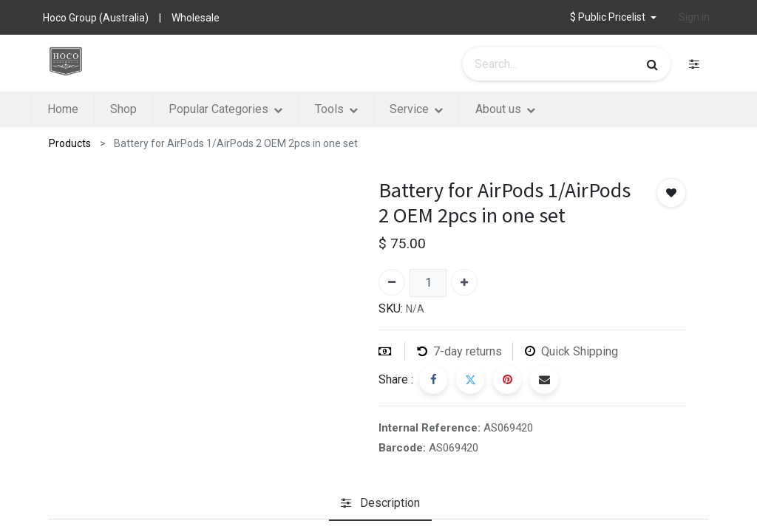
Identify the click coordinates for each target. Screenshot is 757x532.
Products (70, 143)
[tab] (380, 504)
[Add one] (464, 282)
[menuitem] (92, 109)
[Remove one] (392, 282)
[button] (613, 17)
